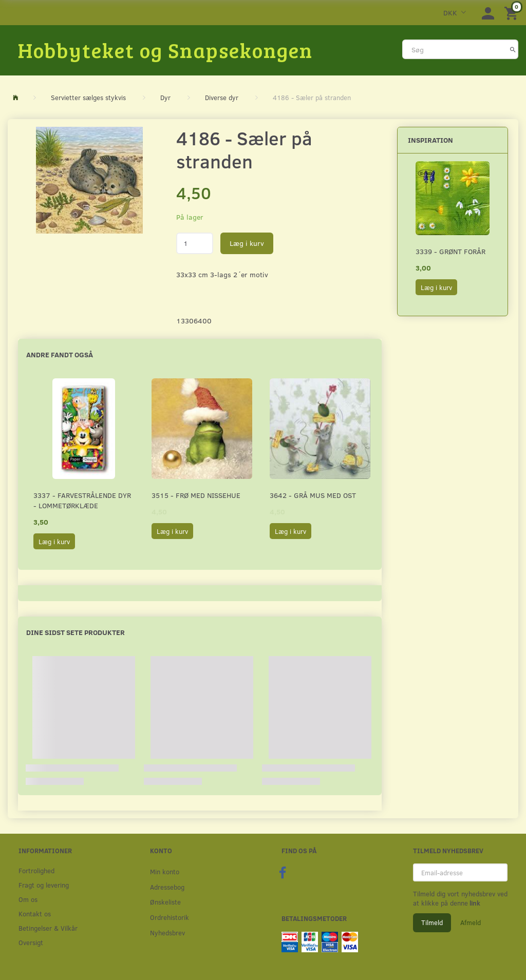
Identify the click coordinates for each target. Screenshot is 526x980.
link (474, 903)
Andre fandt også (60, 354)
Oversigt (31, 942)
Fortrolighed (36, 870)
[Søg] (513, 49)
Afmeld (471, 923)
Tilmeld (432, 923)
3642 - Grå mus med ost (313, 495)
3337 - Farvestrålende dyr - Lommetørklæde (82, 500)
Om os (28, 899)
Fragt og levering (44, 885)
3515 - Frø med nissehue (196, 495)
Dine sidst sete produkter (76, 632)
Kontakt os (35, 914)
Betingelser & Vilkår (48, 928)
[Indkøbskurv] (513, 13)
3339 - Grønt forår (450, 251)
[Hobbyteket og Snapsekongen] (165, 50)
